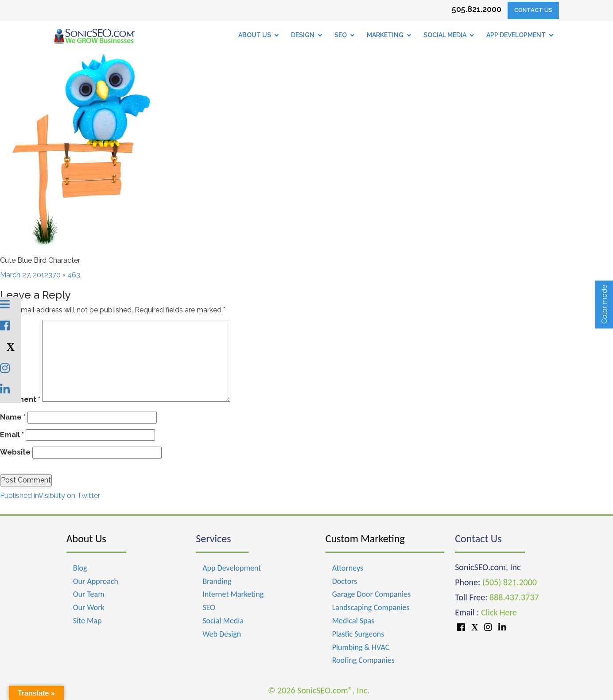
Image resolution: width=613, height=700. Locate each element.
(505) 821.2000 (510, 582)
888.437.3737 (514, 597)
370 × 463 (64, 275)
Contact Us (533, 10)
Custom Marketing (365, 539)
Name (13, 417)
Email (12, 435)
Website (15, 452)
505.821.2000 (477, 9)
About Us (86, 539)
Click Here (499, 612)
